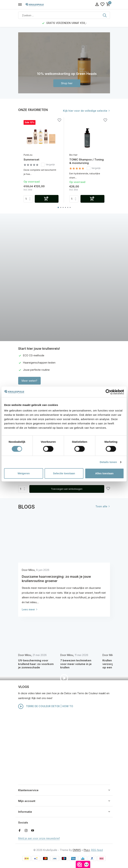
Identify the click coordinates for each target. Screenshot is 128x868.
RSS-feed (97, 850)
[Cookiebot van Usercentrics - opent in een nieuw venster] (108, 392)
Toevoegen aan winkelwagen (67, 489)
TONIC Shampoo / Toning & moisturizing (87, 161)
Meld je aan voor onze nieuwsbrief (39, 838)
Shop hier (67, 83)
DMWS (77, 850)
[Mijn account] (97, 4)
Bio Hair (73, 155)
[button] (58, 207)
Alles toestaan (104, 473)
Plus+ (87, 850)
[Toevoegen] (47, 199)
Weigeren (24, 473)
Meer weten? (29, 381)
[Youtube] (33, 831)
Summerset (31, 160)
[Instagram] (26, 831)
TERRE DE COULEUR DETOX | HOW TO (46, 706)
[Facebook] (20, 831)
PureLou (28, 155)
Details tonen (108, 462)
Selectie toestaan (64, 473)
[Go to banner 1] (64, 63)
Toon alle (101, 506)
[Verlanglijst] (102, 4)
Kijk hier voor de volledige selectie (85, 111)
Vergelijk (48, 165)
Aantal (23, 489)
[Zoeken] (64, 15)
